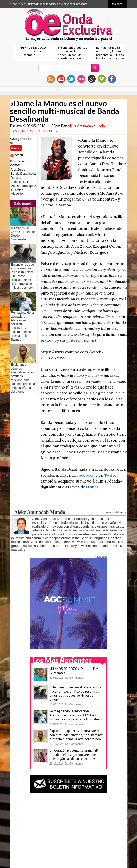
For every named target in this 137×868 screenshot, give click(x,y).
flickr (81, 79)
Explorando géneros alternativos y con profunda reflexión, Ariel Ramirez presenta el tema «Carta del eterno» (23, 378)
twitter (71, 79)
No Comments (74, 678)
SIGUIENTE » (46, 131)
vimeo (102, 79)
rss (51, 79)
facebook (112, 79)
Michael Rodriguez (23, 186)
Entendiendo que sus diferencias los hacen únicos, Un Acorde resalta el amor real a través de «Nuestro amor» (73, 56)
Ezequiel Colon (21, 182)
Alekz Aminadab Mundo (86, 126)
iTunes (92, 487)
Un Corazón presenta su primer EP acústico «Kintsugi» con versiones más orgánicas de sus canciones (74, 755)
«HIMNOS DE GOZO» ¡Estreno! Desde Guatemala (34, 51)
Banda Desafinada (23, 174)
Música (16, 148)
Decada (16, 178)
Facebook (86, 475)
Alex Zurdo (18, 170)
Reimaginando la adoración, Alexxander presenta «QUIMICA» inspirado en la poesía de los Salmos (112, 55)
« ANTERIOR (20, 131)
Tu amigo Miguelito (17, 192)
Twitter (111, 475)
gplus (92, 79)
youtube (61, 79)
